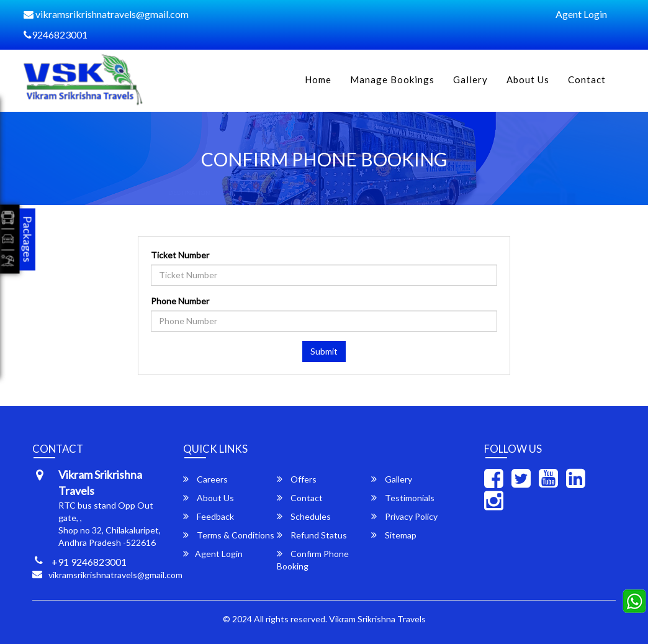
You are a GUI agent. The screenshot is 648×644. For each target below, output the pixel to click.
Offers (297, 479)
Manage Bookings (392, 79)
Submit (324, 351)
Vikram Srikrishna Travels (377, 619)
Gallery (470, 79)
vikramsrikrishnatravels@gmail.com (106, 14)
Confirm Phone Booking (313, 560)
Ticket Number (180, 255)
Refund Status (312, 535)
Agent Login (581, 14)
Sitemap (394, 535)
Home (318, 79)
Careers (205, 479)
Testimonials (403, 498)
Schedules (304, 516)
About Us (528, 79)
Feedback (209, 516)
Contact (587, 79)
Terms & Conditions (229, 535)
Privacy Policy (404, 516)
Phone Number (180, 301)
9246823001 (56, 34)
